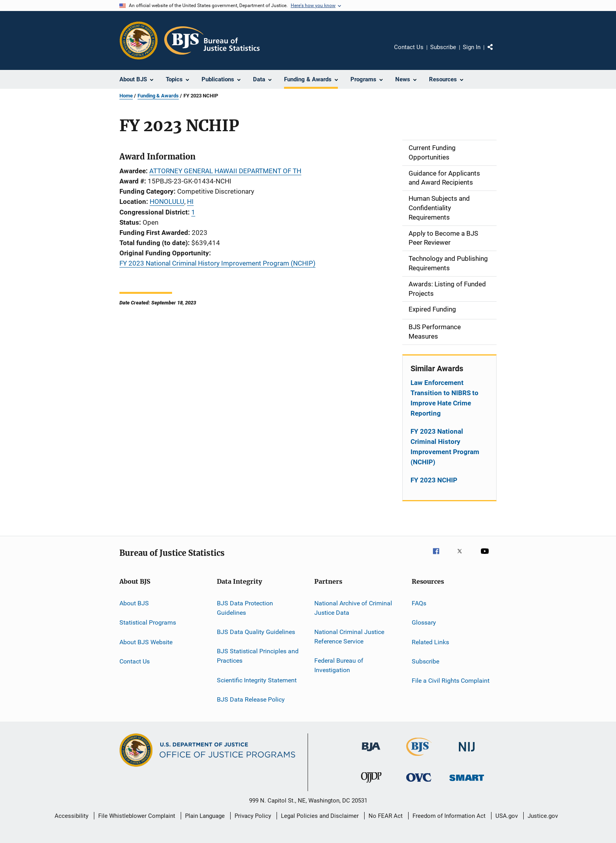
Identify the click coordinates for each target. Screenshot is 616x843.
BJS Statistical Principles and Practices (258, 656)
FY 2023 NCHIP (434, 480)
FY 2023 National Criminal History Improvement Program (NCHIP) (217, 263)
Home (126, 96)
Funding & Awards (158, 96)
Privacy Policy (253, 816)
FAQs (419, 603)
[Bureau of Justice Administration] (371, 753)
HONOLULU (167, 202)
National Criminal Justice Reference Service (349, 637)
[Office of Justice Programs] (139, 40)
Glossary (424, 622)
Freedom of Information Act (449, 816)
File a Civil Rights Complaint (451, 681)
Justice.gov (543, 816)
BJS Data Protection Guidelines (245, 608)
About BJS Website (146, 642)
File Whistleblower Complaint (137, 816)
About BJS (134, 603)
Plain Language (205, 816)
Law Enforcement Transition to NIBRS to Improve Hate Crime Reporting (445, 398)
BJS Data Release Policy (251, 699)
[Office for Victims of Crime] (419, 783)
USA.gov (507, 816)
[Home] (212, 40)
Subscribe (443, 47)
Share (497, 53)
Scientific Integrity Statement (257, 680)
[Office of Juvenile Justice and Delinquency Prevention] (371, 784)
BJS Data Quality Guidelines (256, 632)
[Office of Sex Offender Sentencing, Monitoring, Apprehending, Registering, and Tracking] (467, 782)
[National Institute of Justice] (467, 753)
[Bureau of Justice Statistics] (419, 757)
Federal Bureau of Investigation (339, 665)
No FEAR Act (386, 816)
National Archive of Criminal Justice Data (353, 608)
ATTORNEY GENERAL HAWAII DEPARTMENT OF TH (225, 171)
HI (190, 202)
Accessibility (71, 816)
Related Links (430, 642)
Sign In (472, 47)
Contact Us (409, 47)
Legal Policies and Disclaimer (320, 816)
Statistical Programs (148, 622)
